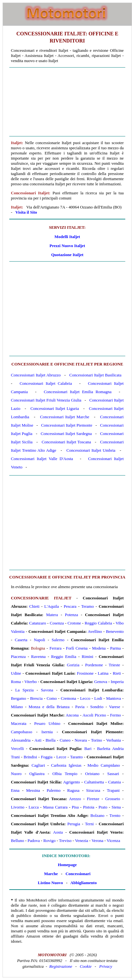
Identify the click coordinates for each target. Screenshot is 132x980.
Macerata (19, 723)
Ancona (72, 715)
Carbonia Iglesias (66, 765)
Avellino (95, 631)
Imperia (117, 682)
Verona (98, 841)
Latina (103, 673)
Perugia (74, 824)
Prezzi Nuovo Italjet (67, 246)
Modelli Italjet (67, 237)
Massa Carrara (55, 807)
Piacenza (18, 656)
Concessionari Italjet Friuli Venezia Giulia (46, 400)
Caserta (21, 640)
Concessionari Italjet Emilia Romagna (78, 392)
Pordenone (94, 665)
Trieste (114, 665)
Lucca (34, 807)
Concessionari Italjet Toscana (66, 442)
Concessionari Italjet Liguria (55, 408)
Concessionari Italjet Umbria (91, 450)
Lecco (85, 698)
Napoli (40, 640)
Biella (50, 740)
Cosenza (57, 623)
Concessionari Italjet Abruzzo (36, 375)
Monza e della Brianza (49, 707)
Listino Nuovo (50, 883)
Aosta (58, 832)
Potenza (71, 615)
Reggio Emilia (64, 656)
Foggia (47, 757)
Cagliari (38, 765)
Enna (15, 790)
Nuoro (16, 774)
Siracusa (93, 790)
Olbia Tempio (65, 774)
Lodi (98, 698)
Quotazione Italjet (67, 255)
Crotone (74, 623)
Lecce (61, 757)
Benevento (115, 631)
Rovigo (49, 841)
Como (52, 698)
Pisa (75, 807)
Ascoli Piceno (94, 715)
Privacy (106, 966)
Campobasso (21, 732)
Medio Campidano (104, 765)
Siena (116, 807)
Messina (33, 790)
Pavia (80, 707)
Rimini (87, 656)
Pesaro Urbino (47, 723)
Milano (17, 707)
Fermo (116, 715)
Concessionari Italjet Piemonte (67, 425)
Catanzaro (38, 623)
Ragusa (73, 790)
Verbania (113, 740)
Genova (101, 682)
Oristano (92, 774)
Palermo (54, 790)
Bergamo (18, 698)
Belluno (17, 841)
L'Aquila (52, 606)
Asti (38, 740)
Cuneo (65, 740)
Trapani (113, 790)
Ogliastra (37, 774)
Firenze (93, 799)
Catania (114, 782)
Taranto (77, 757)
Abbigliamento (84, 883)
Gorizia (73, 665)
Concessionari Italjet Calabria (46, 383)
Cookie (86, 966)
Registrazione (61, 966)
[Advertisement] (67, 102)
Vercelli (17, 749)
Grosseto (112, 799)
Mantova (113, 698)
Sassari (113, 774)
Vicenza (113, 841)
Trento (115, 815)
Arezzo (75, 799)
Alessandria (21, 740)
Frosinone (85, 673)
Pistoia (89, 807)
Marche (51, 874)
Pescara (70, 606)
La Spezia (24, 690)
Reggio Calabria (98, 623)
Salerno (58, 640)
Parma (116, 648)
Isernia (47, 732)
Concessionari (78, 874)
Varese (115, 707)
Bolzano (97, 815)
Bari (88, 749)
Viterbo (31, 682)
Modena (99, 648)
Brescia (36, 698)
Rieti (117, 673)
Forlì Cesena (77, 648)
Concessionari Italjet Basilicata (95, 375)
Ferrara (55, 648)
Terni (89, 824)
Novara (81, 740)
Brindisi (30, 757)
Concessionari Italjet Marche (65, 417)
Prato (103, 807)
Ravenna (38, 656)
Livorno (18, 807)
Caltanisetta (94, 782)
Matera (52, 615)
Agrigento (72, 782)
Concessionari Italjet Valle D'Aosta (42, 459)
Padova (34, 841)
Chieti (34, 606)
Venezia (82, 841)
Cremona (69, 698)
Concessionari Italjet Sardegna (66, 434)
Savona (47, 690)
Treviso (65, 841)
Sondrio (97, 707)
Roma (16, 682)
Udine (16, 673)
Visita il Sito (26, 212)
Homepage (67, 865)
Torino (96, 740)
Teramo (87, 606)
